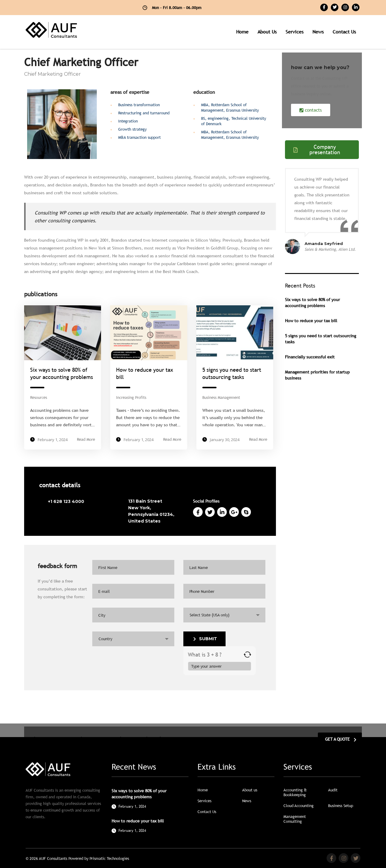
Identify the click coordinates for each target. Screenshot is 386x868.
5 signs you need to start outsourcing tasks (321, 339)
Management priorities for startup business (317, 375)
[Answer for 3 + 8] (220, 666)
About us (267, 32)
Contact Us (207, 812)
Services (294, 32)
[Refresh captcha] (247, 655)
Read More (86, 439)
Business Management (221, 397)
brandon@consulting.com (72, 513)
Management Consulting (295, 819)
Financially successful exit (310, 357)
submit (205, 639)
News (318, 32)
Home (242, 32)
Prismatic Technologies (109, 858)
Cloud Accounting (299, 806)
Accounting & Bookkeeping (295, 792)
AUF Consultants (54, 858)
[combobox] (224, 615)
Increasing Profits (131, 397)
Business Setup (341, 806)
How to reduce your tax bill (311, 321)
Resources (39, 397)
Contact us (344, 32)
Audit (333, 790)
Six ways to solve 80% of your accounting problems (312, 303)
